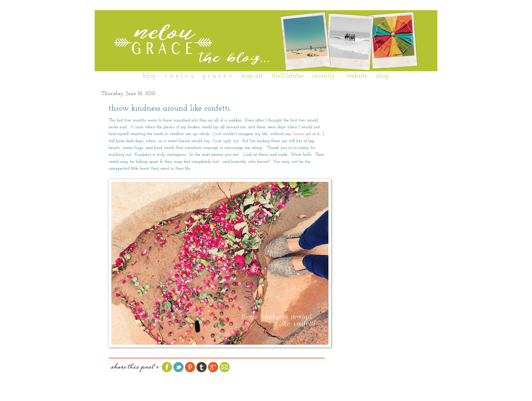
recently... (325, 76)
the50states (288, 76)
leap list (252, 76)
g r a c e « (217, 76)
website (357, 76)
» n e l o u (179, 76)
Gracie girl (302, 134)
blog (149, 76)
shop (383, 76)
